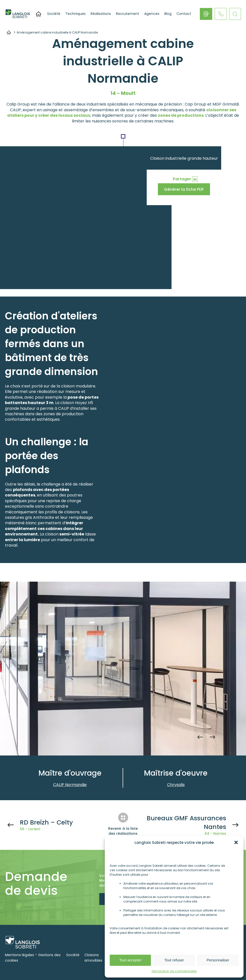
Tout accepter (130, 960)
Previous (200, 737)
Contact (184, 14)
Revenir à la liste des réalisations (123, 831)
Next (212, 737)
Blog (168, 14)
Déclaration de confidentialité (174, 971)
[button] (236, 842)
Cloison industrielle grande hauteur (184, 158)
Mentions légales (19, 955)
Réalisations (101, 14)
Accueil (38, 14)
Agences (152, 14)
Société (54, 14)
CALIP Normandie (70, 785)
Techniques (75, 14)
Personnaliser (218, 960)
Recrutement (128, 14)
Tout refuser (174, 960)
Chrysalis (176, 785)
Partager (182, 179)
